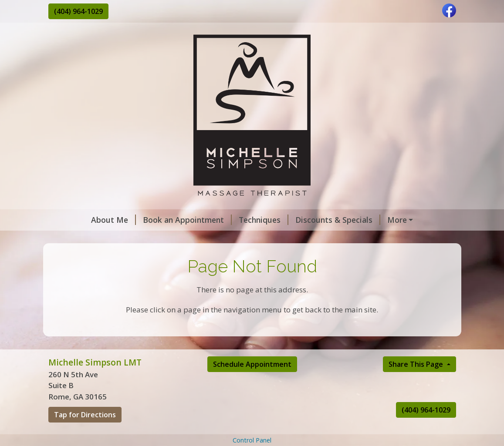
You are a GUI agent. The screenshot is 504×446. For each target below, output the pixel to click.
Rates (180, 238)
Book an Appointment (152, 220)
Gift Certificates (385, 220)
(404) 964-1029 (78, 11)
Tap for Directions (85, 433)
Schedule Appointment (252, 382)
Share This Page (417, 382)
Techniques (228, 220)
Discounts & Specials (302, 220)
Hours (213, 238)
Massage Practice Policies (107, 238)
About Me (78, 220)
